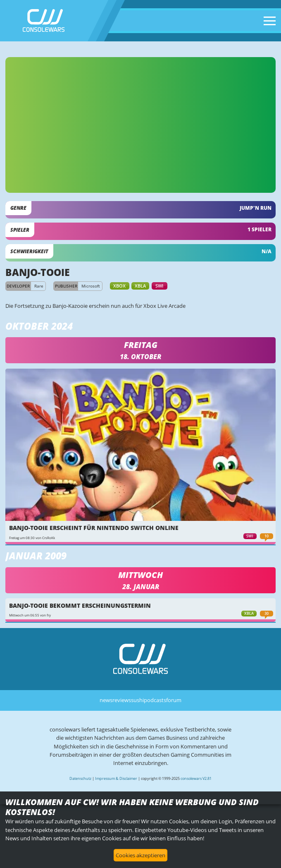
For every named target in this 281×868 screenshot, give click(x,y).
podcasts (155, 700)
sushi (137, 700)
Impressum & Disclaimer (116, 778)
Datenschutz (80, 778)
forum (174, 700)
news (106, 700)
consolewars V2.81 (196, 778)
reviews (122, 700)
